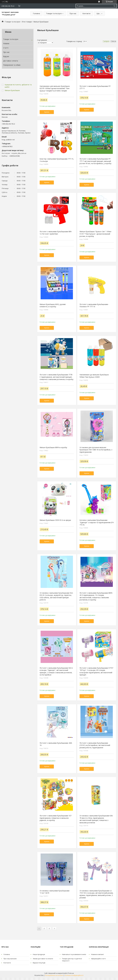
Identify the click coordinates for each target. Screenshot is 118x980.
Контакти (86, 13)
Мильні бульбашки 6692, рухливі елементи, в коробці (53, 305)
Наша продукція (39, 954)
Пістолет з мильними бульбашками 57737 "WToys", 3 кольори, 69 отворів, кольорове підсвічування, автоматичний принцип (96, 671)
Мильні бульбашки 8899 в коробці (53, 447)
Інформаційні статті (98, 959)
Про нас (73, 13)
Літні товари (27, 22)
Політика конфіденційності (74, 975)
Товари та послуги (54, 13)
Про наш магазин (10, 959)
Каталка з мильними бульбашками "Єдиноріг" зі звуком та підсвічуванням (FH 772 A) (97, 522)
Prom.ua (71, 973)
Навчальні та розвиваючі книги (74, 954)
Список (113, 41)
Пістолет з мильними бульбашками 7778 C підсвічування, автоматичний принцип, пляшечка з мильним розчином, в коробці (56, 377)
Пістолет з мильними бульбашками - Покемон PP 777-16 (94, 305)
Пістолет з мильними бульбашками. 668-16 (56, 744)
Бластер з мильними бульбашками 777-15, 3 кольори (57, 160)
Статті (6, 48)
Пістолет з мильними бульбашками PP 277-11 (95, 87)
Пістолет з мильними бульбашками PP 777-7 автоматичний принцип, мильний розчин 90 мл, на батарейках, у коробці (95, 161)
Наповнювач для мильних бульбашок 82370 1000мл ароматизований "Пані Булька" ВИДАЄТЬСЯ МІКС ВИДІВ (55, 88)
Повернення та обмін (12, 65)
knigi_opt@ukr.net (8, 140)
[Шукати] (114, 6)
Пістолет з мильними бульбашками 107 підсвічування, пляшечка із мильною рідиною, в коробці (56, 818)
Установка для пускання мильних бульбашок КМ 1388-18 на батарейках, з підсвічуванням (96, 450)
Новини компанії (97, 954)
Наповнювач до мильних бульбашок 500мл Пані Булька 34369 (94, 376)
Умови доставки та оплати (43, 959)
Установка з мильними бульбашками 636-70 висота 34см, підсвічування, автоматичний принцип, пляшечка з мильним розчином (96, 819)
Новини (6, 43)
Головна (36, 13)
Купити (47, 112)
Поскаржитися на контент (54, 975)
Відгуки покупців (39, 963)
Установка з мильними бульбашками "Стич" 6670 (55, 892)
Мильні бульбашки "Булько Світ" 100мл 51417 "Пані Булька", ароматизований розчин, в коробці (95, 234)
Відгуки (6, 56)
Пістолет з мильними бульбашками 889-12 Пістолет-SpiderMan (56, 233)
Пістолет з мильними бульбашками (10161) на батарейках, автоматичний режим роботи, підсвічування (95, 745)
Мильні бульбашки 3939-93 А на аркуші (55, 520)
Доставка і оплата (11, 61)
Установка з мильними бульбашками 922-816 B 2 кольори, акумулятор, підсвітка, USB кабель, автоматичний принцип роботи (56, 596)
